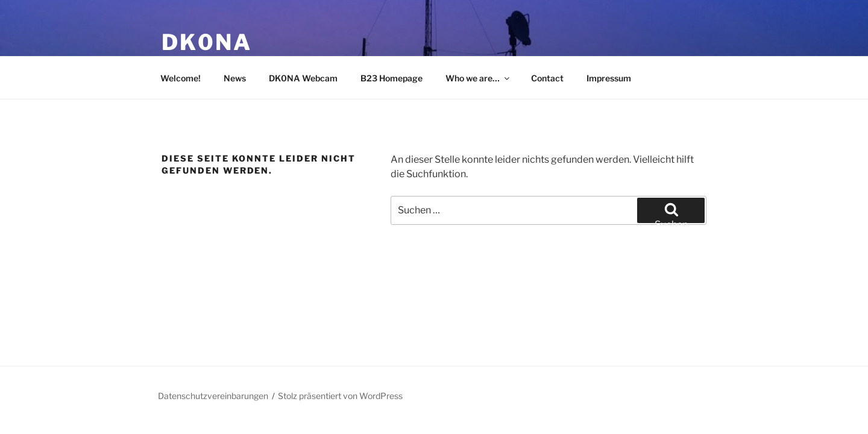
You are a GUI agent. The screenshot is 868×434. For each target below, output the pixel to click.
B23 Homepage (392, 78)
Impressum (609, 78)
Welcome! (181, 78)
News (235, 78)
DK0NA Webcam (303, 78)
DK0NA (206, 42)
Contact (547, 78)
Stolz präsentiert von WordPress (340, 396)
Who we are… (478, 78)
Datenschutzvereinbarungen (213, 396)
